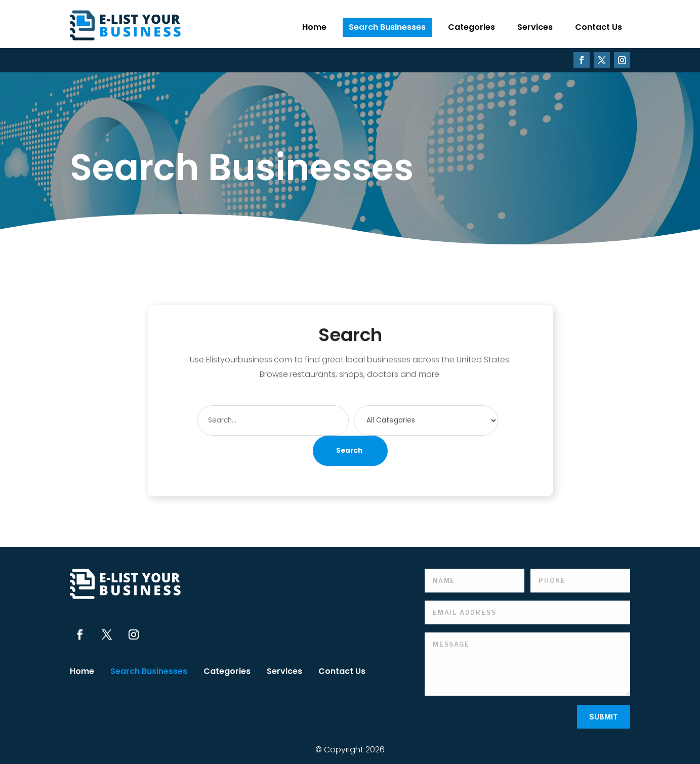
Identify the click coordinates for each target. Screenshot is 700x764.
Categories (471, 27)
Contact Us (599, 27)
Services (535, 27)
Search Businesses (387, 27)
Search (349, 451)
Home (314, 27)
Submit (604, 717)
